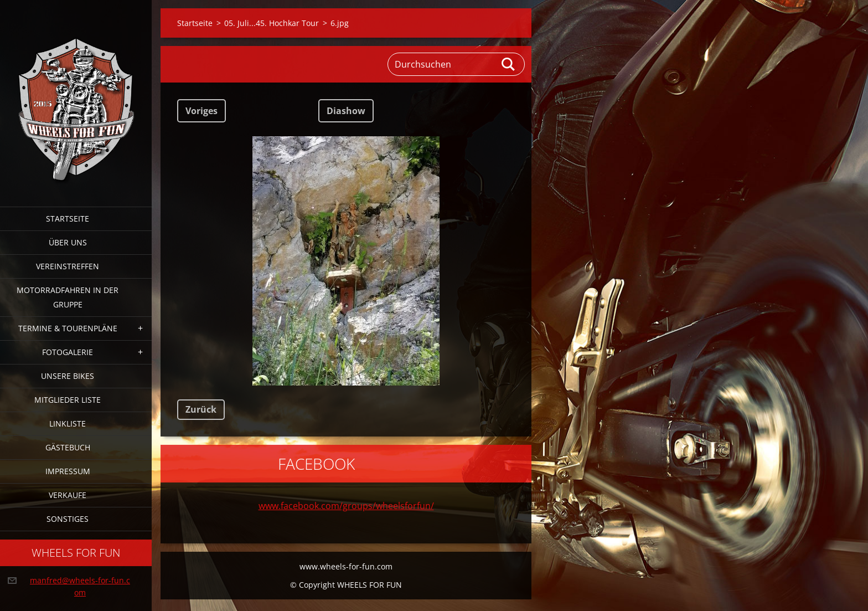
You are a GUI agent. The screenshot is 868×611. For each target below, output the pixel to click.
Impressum (68, 471)
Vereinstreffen (68, 266)
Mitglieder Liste (68, 400)
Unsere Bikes (68, 376)
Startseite (68, 219)
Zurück (201, 409)
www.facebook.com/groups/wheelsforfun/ (346, 506)
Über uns (68, 242)
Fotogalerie (68, 352)
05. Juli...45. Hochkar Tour (272, 23)
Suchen (509, 64)
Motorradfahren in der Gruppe (68, 297)
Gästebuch (68, 447)
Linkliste (68, 423)
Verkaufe (68, 495)
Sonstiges (68, 519)
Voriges (201, 111)
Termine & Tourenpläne (68, 328)
